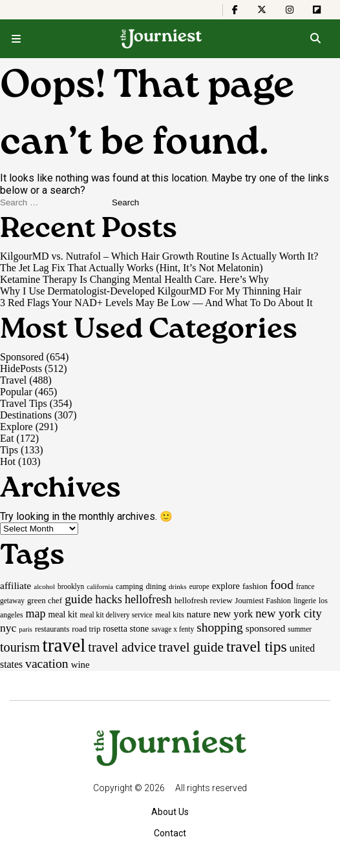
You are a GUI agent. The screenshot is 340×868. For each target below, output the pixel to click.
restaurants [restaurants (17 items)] (52, 629)
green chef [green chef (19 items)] (45, 600)
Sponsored (22, 357)
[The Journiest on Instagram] (290, 10)
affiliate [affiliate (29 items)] (16, 585)
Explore (16, 427)
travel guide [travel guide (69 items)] (191, 647)
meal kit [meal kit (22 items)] (63, 615)
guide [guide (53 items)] (79, 599)
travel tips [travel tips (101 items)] (257, 646)
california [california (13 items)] (100, 587)
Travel (13, 380)
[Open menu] (16, 39)
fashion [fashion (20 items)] (255, 586)
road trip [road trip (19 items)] (86, 629)
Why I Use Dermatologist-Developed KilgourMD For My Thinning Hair (151, 291)
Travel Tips (24, 403)
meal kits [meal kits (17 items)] (170, 615)
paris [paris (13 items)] (26, 629)
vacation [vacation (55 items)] (47, 663)
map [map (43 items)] (36, 614)
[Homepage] (161, 39)
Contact (170, 833)
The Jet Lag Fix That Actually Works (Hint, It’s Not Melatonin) (132, 268)
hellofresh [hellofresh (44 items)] (148, 599)
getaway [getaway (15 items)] (12, 601)
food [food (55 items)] (282, 584)
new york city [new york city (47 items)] (288, 613)
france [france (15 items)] (305, 586)
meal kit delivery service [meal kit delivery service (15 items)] (116, 615)
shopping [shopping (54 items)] (220, 627)
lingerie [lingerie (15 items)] (305, 601)
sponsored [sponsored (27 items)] (266, 628)
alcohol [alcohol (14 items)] (44, 586)
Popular (16, 392)
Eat (7, 438)
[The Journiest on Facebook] (235, 10)
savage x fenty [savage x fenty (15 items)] (173, 629)
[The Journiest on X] (262, 10)
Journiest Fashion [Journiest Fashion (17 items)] (263, 601)
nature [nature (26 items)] (199, 614)
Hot (8, 461)
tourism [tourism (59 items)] (20, 647)
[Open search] (315, 39)
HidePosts (21, 368)
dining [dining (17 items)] (155, 586)
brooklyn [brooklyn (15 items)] (71, 586)
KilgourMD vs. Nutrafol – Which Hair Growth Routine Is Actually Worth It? (159, 256)
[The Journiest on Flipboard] (317, 10)
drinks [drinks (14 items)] (178, 586)
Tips (9, 450)
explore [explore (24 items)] (226, 586)
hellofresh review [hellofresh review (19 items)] (204, 600)
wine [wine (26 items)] (80, 665)
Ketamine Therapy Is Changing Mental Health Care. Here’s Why (134, 279)
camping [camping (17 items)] (129, 586)
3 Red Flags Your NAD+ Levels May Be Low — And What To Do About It (156, 303)
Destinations (26, 415)
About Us (170, 812)
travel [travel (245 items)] (64, 645)
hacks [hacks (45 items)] (109, 599)
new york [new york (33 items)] (233, 614)
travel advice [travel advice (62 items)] (122, 647)
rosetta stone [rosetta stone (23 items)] (126, 628)
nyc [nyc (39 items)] (8, 628)
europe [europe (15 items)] (199, 586)
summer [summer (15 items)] (300, 629)
